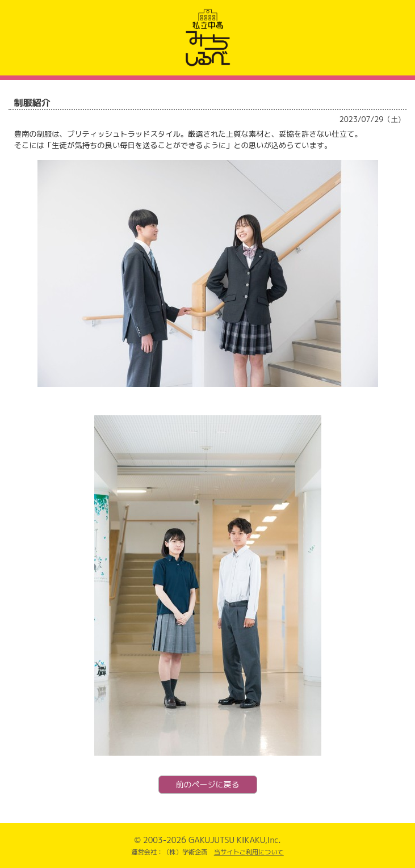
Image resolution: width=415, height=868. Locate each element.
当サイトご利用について (249, 852)
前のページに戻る (208, 784)
